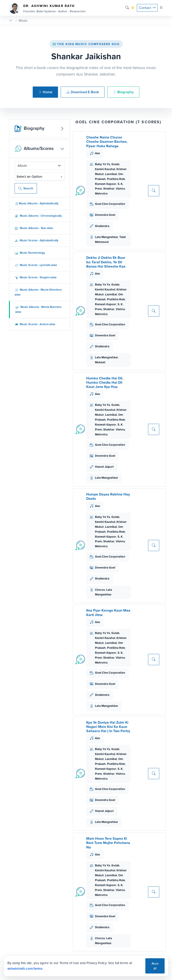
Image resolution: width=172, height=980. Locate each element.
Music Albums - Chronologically (38, 216)
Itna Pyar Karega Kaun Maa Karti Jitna (108, 612)
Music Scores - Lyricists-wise (36, 265)
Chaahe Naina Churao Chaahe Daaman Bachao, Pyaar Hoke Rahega (107, 142)
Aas (97, 153)
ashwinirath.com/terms (25, 969)
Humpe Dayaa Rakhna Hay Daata (108, 496)
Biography (123, 92)
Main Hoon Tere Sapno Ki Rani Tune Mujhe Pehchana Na (108, 843)
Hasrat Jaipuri (104, 467)
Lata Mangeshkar (106, 237)
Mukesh (100, 362)
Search (26, 188)
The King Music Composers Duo (86, 44)
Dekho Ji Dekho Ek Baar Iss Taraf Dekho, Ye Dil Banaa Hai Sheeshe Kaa (106, 262)
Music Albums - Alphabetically (37, 203)
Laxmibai (111, 174)
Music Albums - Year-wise (34, 228)
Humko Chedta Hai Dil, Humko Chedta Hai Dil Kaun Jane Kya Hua (105, 382)
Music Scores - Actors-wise (35, 324)
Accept (155, 966)
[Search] (127, 8)
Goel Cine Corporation (110, 204)
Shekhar (109, 189)
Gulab (115, 164)
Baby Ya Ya (102, 164)
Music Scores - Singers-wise (35, 277)
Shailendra (102, 226)
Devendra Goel (105, 215)
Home (45, 92)
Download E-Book (83, 92)
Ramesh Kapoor (106, 184)
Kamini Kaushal (105, 169)
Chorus (100, 590)
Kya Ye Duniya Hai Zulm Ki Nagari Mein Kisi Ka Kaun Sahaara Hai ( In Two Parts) (108, 727)
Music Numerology (30, 253)
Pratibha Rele (116, 179)
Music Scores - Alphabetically (37, 240)
